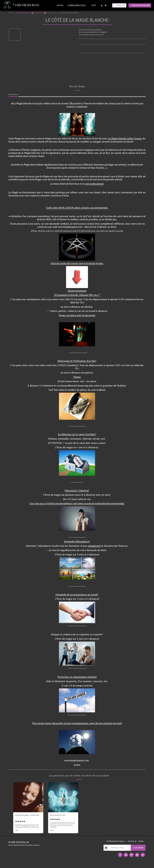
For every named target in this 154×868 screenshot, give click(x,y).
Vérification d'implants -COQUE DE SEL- (26, 817)
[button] (106, 5)
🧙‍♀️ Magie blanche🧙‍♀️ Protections (43, 13)
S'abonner (138, 852)
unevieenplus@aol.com (70, 227)
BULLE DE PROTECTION (61, 816)
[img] (28, 797)
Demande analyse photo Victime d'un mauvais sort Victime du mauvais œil (28, 829)
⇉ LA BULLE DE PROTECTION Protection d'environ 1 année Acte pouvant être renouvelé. (62, 829)
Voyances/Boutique (22, 13)
